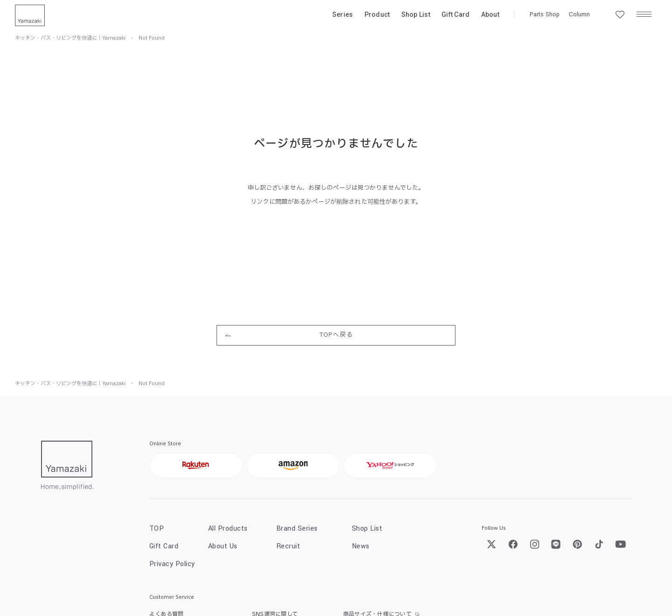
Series (343, 14)
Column (579, 14)
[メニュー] (644, 14)
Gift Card (456, 14)
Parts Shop (545, 14)
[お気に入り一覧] (620, 14)
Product (377, 14)
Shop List (416, 14)
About (490, 14)
